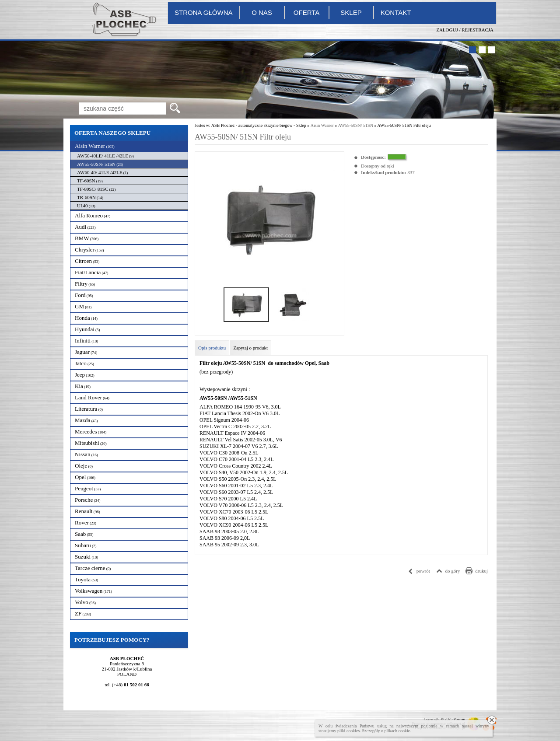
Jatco (84, 363)
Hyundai (87, 329)
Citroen (87, 261)
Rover (86, 523)
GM (83, 306)
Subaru (86, 545)
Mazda (86, 420)
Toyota (86, 579)
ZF (83, 613)
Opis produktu (212, 348)
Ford (84, 295)
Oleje (84, 466)
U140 (86, 206)
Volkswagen (93, 591)
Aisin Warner (95, 146)
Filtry (85, 284)
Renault (87, 511)
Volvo (85, 602)
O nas (262, 12)
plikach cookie (397, 731)
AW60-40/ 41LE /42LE (102, 172)
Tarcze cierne (93, 568)
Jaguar (86, 352)
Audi (85, 227)
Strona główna (204, 12)
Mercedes (91, 432)
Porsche (87, 500)
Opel (85, 477)
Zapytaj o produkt (250, 348)
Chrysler (89, 250)
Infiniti (86, 341)
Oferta (306, 12)
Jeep (85, 375)
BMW (87, 238)
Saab (84, 534)
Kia (83, 386)
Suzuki (86, 557)
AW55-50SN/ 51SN (100, 164)
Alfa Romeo (93, 215)
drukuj (481, 571)
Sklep (351, 12)
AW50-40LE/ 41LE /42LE (105, 156)
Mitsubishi (91, 443)
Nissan (86, 454)
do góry (453, 571)
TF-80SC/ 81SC (96, 189)
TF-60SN (90, 181)
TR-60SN (90, 197)
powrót (423, 571)
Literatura (89, 409)
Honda (86, 318)
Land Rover (92, 397)
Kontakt (396, 12)
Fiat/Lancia (91, 272)
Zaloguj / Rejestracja (465, 30)
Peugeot (88, 488)
